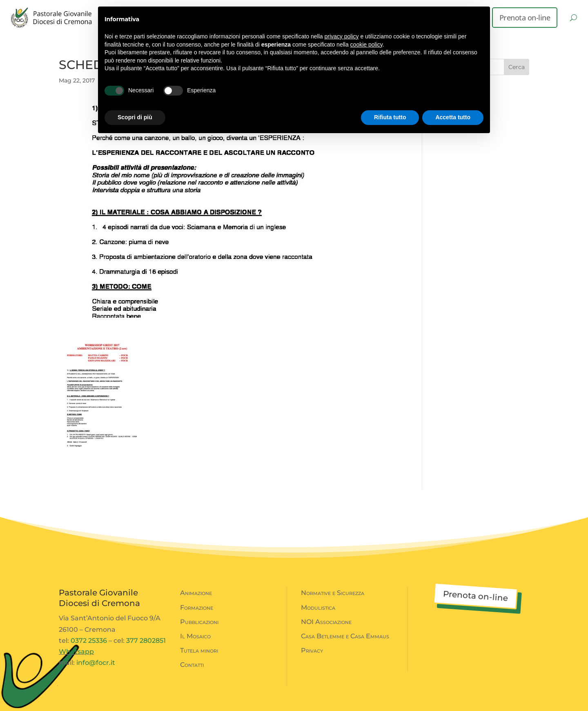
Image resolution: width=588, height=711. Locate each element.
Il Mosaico (195, 636)
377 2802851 (146, 641)
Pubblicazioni (199, 622)
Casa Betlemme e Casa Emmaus (345, 636)
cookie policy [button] (366, 45)
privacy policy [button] (342, 36)
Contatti (192, 665)
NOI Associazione (326, 622)
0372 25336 (89, 641)
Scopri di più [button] (135, 117)
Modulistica (318, 607)
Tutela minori (199, 650)
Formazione (197, 607)
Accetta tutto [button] (453, 117)
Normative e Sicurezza (333, 593)
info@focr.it (96, 663)
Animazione (196, 593)
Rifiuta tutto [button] (390, 117)
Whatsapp (76, 652)
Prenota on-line (525, 18)
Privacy (312, 650)
